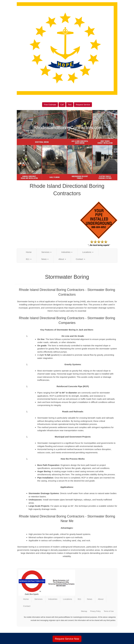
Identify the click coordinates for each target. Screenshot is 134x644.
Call (62, 105)
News (45, 259)
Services (47, 252)
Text (70, 105)
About (62, 259)
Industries (67, 252)
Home (29, 252)
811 (29, 259)
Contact (80, 259)
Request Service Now (67, 639)
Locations (88, 252)
